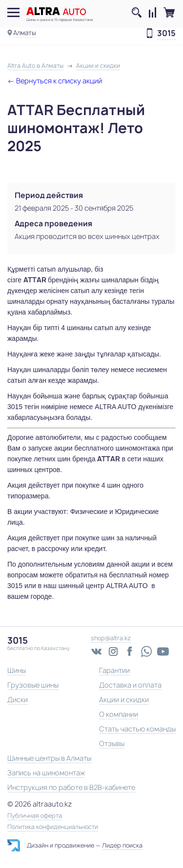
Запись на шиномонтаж (46, 773)
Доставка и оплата (130, 685)
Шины (17, 670)
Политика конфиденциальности (53, 827)
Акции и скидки (124, 700)
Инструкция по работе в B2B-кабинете (71, 787)
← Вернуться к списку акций (55, 81)
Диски (18, 700)
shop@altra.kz (111, 638)
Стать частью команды (137, 729)
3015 (166, 34)
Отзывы (112, 743)
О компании (119, 714)
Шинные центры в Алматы (49, 758)
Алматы (25, 33)
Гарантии (114, 670)
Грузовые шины (33, 685)
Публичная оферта (35, 816)
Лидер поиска (122, 845)
